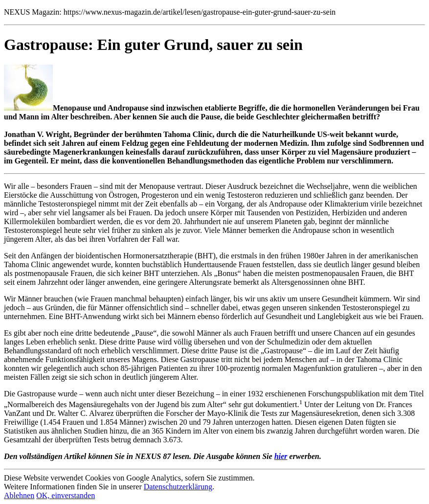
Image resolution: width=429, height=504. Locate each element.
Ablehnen (19, 495)
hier (281, 456)
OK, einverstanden (66, 495)
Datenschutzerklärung (178, 487)
